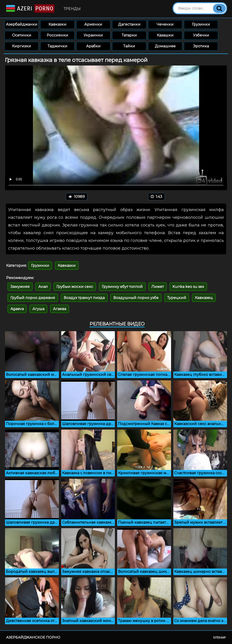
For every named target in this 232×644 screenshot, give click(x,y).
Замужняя (20, 287)
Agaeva (17, 309)
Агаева (60, 309)
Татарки (129, 35)
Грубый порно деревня (33, 298)
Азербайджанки (22, 24)
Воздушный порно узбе (136, 298)
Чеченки (165, 24)
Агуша (38, 309)
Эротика (201, 46)
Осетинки (22, 35)
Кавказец (204, 298)
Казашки (165, 35)
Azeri (30, 9)
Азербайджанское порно (33, 637)
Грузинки (201, 24)
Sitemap (219, 637)
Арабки (93, 46)
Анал (43, 287)
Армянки (93, 24)
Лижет (158, 287)
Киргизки (22, 46)
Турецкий (177, 298)
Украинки (93, 35)
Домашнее (165, 46)
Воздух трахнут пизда (84, 298)
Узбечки (201, 35)
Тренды (72, 9)
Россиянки (57, 35)
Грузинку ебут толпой (122, 287)
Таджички (57, 46)
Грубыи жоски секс (75, 287)
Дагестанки (129, 24)
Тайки (129, 46)
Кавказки (57, 24)
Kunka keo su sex (188, 287)
